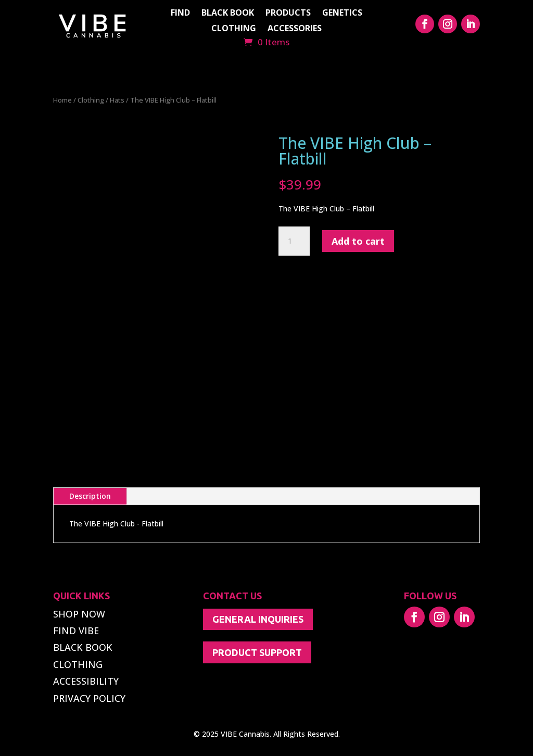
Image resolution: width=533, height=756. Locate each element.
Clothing (91, 100)
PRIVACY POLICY (89, 698)
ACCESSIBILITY (86, 681)
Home (62, 100)
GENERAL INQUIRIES (258, 619)
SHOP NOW (79, 614)
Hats (117, 100)
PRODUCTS (288, 14)
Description (90, 496)
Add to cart (358, 241)
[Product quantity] (294, 241)
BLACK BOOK (228, 14)
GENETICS (342, 14)
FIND (180, 14)
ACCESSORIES (295, 29)
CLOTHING (234, 29)
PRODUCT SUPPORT (257, 652)
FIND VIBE (76, 631)
